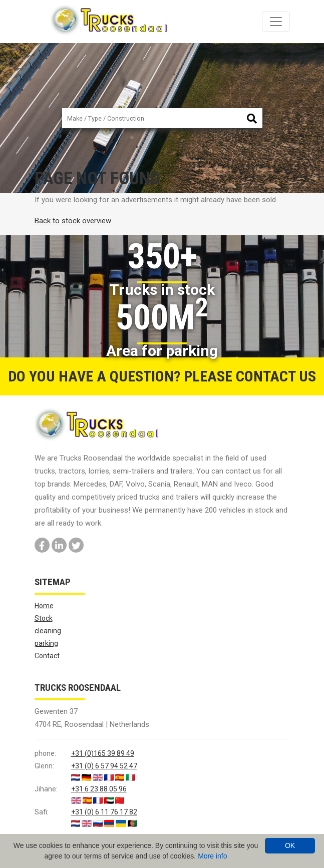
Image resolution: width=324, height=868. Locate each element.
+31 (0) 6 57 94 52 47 (104, 766)
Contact (47, 656)
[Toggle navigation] (276, 22)
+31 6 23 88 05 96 (99, 789)
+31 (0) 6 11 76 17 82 (104, 812)
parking (46, 643)
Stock (44, 618)
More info (212, 856)
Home (44, 606)
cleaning (48, 631)
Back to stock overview (73, 221)
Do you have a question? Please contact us (162, 376)
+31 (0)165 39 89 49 (103, 753)
